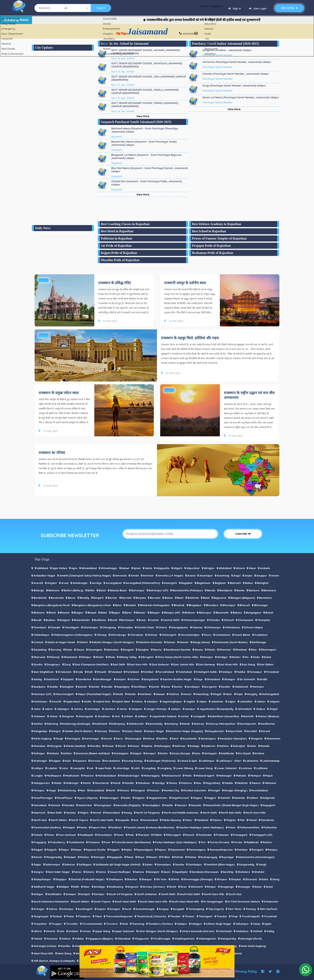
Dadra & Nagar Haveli (61, 642)
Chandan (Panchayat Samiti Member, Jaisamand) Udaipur (236, 74)
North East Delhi (231, 813)
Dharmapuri (269, 650)
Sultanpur (67, 909)
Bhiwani (64, 613)
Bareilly (84, 598)
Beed (206, 598)
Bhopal (92, 613)
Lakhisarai (252, 761)
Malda (58, 783)
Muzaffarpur (65, 798)
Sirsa (183, 887)
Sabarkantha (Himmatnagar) (256, 857)
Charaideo (126, 627)
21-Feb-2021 (108, 321)
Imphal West (122, 701)
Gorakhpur (140, 687)
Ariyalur (52, 583)
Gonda (95, 687)
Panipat (70, 827)
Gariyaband (151, 679)
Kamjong (172, 724)
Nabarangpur (110, 798)
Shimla (175, 879)
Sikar (87, 887)
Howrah (57, 701)
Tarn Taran (235, 909)
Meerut (256, 783)
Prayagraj (40, 842)
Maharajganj (152, 776)
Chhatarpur (214, 627)
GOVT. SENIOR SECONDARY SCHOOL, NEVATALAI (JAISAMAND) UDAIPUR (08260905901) (147, 65)
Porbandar (205, 835)
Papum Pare (99, 827)
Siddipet (64, 887)
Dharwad (39, 657)
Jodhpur (142, 716)
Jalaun (261, 701)
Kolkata (54, 753)
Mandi (117, 783)
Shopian (236, 879)
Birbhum (190, 613)
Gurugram (210, 687)
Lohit (137, 768)
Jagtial (190, 701)
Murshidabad (260, 790)
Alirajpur (209, 568)
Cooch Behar (242, 635)
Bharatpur (229, 605)
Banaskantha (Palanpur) (188, 590)
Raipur (65, 850)
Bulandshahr (82, 620)
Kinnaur (135, 746)
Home (197, 8)
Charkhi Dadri (146, 627)
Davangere (95, 650)
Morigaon (139, 790)
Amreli (135, 576)
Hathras (174, 694)
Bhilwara (39, 613)
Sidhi (76, 887)
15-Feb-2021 (48, 486)
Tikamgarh (205, 916)
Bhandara (212, 605)
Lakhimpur (208, 761)
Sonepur (71, 894)
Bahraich (235, 583)
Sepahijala (181, 872)
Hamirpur (258, 687)
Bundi (114, 620)
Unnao (86, 931)
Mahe (188, 776)
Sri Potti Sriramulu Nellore (243, 902)
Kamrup (199, 724)
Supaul (101, 909)
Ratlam (85, 857)
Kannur (116, 731)
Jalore (49, 709)
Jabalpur (152, 701)
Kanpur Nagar (155, 731)
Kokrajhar (239, 746)
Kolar (253, 746)
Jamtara (110, 709)
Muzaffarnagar (43, 798)
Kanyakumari (215, 731)
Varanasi (52, 939)
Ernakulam (65, 672)
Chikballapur (42, 635)
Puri (203, 842)
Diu (247, 657)
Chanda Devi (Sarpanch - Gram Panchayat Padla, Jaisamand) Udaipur (147, 183)
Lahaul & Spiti (188, 761)
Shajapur (61, 879)
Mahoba (241, 776)
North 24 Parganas (148, 813)
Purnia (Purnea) (220, 842)
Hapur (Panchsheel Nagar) (95, 694)
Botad (269, 613)
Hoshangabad (270, 694)
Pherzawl (144, 835)
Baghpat (220, 583)
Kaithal (38, 724)
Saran (78, 872)
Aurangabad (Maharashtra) (143, 583)
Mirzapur (39, 790)
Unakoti (73, 931)
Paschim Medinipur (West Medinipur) (201, 827)
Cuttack (39, 642)
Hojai (239, 694)
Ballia (91, 590)
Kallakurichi (136, 724)
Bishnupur (205, 613)
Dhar (254, 650)
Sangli (262, 864)
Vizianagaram (207, 939)
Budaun (50, 620)
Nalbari (254, 798)
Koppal (137, 753)
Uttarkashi (225, 931)
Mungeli (215, 790)
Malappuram (42, 783)
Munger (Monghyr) (236, 790)
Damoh (184, 642)
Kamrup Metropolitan (222, 724)
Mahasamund (172, 776)
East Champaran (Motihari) (92, 664)
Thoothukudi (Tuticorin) (151, 916)
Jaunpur (190, 709)
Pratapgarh (240, 835)
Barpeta (141, 598)
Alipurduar (193, 568)
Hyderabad (73, 701)
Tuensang (138, 924)
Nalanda (239, 798)
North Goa (40, 820)
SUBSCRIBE (243, 534)
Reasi (130, 857)
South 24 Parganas (121, 894)
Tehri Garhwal (268, 909)
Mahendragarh (205, 776)
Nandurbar (85, 805)
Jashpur (176, 709)
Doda (256, 657)
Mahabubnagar (130, 776)
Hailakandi (241, 687)
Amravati (121, 576)
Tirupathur (40, 924)
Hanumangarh (65, 694)
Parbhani (116, 827)
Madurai (89, 776)
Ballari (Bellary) (73, 590)
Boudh (38, 620)
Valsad (38, 939)
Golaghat (68, 687)
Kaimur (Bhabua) (269, 716)
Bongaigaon (254, 613)
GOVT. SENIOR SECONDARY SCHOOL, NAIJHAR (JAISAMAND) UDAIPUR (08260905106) (146, 52)
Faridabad (132, 672)
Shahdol (259, 872)
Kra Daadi (244, 753)
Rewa (141, 857)
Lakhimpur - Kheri (230, 761)
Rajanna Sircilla (95, 850)
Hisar (229, 694)
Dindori (236, 657)
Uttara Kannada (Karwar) (198, 931)
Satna (102, 872)
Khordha (95, 746)
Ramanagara (197, 850)
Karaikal (252, 731)
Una (62, 931)
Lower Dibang (184, 768)
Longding (150, 768)
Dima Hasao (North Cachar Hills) (178, 657)
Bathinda (193, 598)
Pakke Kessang (171, 820)
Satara (90, 872)
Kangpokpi (40, 731)
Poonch (190, 835)
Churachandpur (190, 635)
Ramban (242, 850)
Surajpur (115, 909)
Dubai (267, 657)
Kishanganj (164, 746)
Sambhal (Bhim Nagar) (221, 864)
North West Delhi (103, 820)
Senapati (154, 872)
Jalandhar (246, 701)
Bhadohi (131, 605)
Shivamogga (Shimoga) (198, 879)
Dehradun (113, 650)
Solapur (39, 894)
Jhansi (53, 716)
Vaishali (257, 931)
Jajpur (231, 701)
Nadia (127, 798)
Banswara (270, 590)
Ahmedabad (89, 568)
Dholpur (86, 657)
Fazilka (241, 672)
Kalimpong (118, 724)
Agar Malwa (60, 568)
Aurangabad (114, 583)
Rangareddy (54, 857)
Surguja (164, 909)
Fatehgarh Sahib (206, 672)
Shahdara (244, 872)
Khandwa (39, 746)
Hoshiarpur (41, 701)
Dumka (38, 664)
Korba (164, 753)
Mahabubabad (107, 776)
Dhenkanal (70, 657)
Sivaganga (227, 887)
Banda (211, 590)
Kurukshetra (112, 761)
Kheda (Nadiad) (76, 746)
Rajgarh (114, 850)
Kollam (67, 753)
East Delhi (119, 664)
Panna (83, 827)
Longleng (166, 768)
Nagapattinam (158, 798)
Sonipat (85, 894)
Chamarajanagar (194, 620)
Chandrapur (91, 627)
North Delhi (210, 813)
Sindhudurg (116, 887)
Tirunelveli (270, 916)
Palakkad (202, 820)
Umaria (50, 931)
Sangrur (39, 872)
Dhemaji (54, 657)
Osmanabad (150, 820)
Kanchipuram (248, 724)
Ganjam (121, 679)
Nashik (169, 805)
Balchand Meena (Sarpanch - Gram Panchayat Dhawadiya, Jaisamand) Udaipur (145, 130)
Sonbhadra (54, 894)
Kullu (68, 761)
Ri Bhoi (166, 857)
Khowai (109, 746)
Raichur (268, 842)
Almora (240, 568)
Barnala (126, 598)
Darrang (56, 650)
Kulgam (56, 761)
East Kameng (206, 664)
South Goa (235, 894)
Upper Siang (102, 931)
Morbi (112, 790)
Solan (269, 887)
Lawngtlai (79, 768)
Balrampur (138, 590)
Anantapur (206, 576)
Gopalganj (123, 687)
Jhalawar (39, 716)
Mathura (187, 783)
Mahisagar (225, 776)
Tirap (234, 916)
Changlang (109, 627)
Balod (102, 590)
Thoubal (175, 916)
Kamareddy (155, 724)
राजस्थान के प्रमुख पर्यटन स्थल (59, 393)
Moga (52, 790)
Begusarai (220, 598)
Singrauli (133, 887)
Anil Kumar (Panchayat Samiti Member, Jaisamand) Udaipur (237, 62)
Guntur (178, 687)
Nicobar (71, 813)
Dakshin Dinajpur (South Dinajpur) (113, 642)
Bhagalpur (195, 605)
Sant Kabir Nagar (59, 872)
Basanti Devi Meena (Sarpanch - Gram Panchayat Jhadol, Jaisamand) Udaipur (144, 143)
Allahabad (225, 568)
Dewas (199, 650)
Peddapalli (87, 835)
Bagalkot (187, 583)
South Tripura (102, 902)
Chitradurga (118, 635)
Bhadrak (179, 605)
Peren (120, 835)
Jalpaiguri (63, 709)
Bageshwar (204, 583)
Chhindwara (232, 627)
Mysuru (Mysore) (87, 798)
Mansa (173, 783)
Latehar (52, 768)
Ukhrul (38, 931)
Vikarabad (124, 939)
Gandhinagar (104, 679)
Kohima (224, 746)
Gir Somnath (247, 679)
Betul (118, 605)
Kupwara (81, 761)
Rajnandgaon (144, 850)
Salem (149, 864)
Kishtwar (180, 746)
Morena (124, 790)
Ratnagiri (99, 857)
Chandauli (40, 627)
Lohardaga (122, 768)
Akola (148, 568)
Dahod (83, 642)
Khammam (273, 739)
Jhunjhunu (104, 716)
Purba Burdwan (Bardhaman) (132, 842)
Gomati (82, 687)
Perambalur (105, 835)
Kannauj (102, 731)
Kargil (59, 739)
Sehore (139, 872)
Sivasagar (244, 887)
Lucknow (246, 768)
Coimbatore (223, 635)
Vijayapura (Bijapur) (100, 939)
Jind (117, 716)
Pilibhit (158, 835)
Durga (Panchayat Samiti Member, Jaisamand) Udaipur (234, 86)
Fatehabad (185, 672)
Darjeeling (40, 650)
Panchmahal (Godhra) (47, 827)
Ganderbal (85, 679)
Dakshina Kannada (150, 642)
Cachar (155, 620)
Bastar (169, 598)
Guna (167, 687)
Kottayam (211, 753)
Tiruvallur (72, 924)
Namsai (55, 805)
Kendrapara (208, 739)
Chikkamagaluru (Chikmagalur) (73, 635)
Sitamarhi (197, 887)
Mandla (129, 783)
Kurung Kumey (133, 761)
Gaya (199, 679)
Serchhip (228, 872)
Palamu (217, 820)
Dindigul (222, 657)
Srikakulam (271, 902)
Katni (175, 739)
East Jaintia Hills (184, 664)
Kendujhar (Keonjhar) (233, 739)
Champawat (246, 620)
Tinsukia (222, 916)
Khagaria (257, 739)
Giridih (263, 679)
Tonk (125, 924)
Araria (275, 576)
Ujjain (268, 924)
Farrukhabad (166, 672)
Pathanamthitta (250, 827)
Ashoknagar (80, 583)
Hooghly (252, 694)
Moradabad (97, 790)
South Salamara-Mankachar (51, 902)
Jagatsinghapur (172, 701)
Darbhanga (259, 642)
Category (213, 8)
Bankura (254, 590)
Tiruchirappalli (251, 916)
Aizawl (125, 568)
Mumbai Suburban (195, 790)
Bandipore (226, 590)
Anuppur (262, 576)
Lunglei (38, 776)
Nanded (69, 805)
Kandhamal (267, 724)
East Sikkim (266, 664)
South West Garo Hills (154, 902)
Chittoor (152, 635)
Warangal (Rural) (251, 939)
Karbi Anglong (43, 739)
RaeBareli (252, 842)
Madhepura (54, 776)
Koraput (151, 753)
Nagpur (211, 798)
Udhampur (242, 924)
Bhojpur (78, 613)
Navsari (182, 805)
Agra (74, 568)
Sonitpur (99, 894)
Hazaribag (202, 694)
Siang (276, 879)
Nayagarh (269, 805)
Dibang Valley (128, 657)
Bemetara (265, 598)
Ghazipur (230, 679)
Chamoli (229, 620)
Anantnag (223, 576)
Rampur (273, 850)
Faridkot (148, 672)
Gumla (155, 687)
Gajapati (68, 679)
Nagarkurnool (180, 798)
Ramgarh (258, 850)
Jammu (78, 709)
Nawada (196, 805)
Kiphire (148, 746)
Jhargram (68, 716)
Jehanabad (244, 709)
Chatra (163, 627)
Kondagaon (121, 753)
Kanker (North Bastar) (79, 731)
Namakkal (40, 805)
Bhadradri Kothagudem (155, 605)
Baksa (249, 583)
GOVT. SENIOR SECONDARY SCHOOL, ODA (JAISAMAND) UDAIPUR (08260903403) (149, 78)
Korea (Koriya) (181, 753)
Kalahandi (101, 724)
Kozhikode (227, 753)
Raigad (38, 850)
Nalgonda (268, 798)
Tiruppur (56, 924)
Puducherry (57, 842)
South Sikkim (81, 902)
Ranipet (71, 857)
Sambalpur (195, 864)
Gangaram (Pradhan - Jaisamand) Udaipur (227, 50)
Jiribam (128, 716)
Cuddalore (261, 635)
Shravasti (251, 879)
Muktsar (154, 790)
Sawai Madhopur (120, 872)
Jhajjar (274, 709)
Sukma (53, 909)
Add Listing (289, 8)
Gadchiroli (52, 679)
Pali (242, 820)
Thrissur (189, 916)
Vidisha (79, 939)
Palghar (231, 820)
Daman (171, 642)
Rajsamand (178, 850)
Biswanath (222, 613)
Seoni (167, 872)
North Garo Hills (256, 813)
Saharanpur (53, 864)
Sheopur (147, 879)
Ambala (265, 568)
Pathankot (270, 827)
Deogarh (128, 650)
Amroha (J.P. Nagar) (171, 576)
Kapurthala (235, 731)
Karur (120, 739)
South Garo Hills (214, 894)
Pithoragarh (173, 835)
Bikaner (141, 613)
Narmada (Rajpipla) (128, 805)
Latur (65, 768)
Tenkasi (57, 916)
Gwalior (226, 687)
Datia (69, 650)
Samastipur (164, 864)
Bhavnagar (261, 605)
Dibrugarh (147, 657)
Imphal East (103, 701)
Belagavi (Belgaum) (243, 598)
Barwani (155, 598)
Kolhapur (39, 753)
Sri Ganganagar (213, 902)
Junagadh (199, 716)
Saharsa (69, 864)
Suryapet (178, 909)
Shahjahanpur (42, 879)
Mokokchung (68, 790)
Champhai (264, 620)
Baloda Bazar (118, 590)
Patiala (38, 835)
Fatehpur (227, 672)
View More (143, 116)
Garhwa (135, 679)
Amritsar (148, 576)
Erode (79, 672)
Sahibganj (85, 864)
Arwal (65, 583)
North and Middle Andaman (181, 813)
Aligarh (178, 568)
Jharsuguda (86, 716)
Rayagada (116, 857)
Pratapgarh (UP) (262, 835)
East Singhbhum (44, 672)
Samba (180, 864)
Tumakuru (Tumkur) (161, 924)
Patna (50, 835)
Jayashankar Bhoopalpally (216, 709)
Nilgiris (84, 813)
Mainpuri (256, 776)
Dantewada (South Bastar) (231, 642)
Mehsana (270, 783)
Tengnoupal (41, 916)
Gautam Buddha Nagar (177, 679)
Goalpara (40, 687)
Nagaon (140, 798)
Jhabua (260, 709)
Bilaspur (155, 613)
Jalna (37, 709)
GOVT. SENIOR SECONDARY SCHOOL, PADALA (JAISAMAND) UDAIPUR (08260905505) (145, 91)
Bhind (52, 613)
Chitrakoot (137, 635)
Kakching (52, 724)
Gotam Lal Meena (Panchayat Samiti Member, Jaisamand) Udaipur (241, 97)
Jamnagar (94, 709)
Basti (180, 598)
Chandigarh (72, 627)
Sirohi (173, 887)
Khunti (122, 746)
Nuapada (123, 820)
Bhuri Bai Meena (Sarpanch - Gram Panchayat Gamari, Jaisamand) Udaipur (150, 170)
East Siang (249, 664)
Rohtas (192, 857)
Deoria (157, 650)
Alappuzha (163, 568)
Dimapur (208, 657)
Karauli (266, 731)
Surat (128, 909)
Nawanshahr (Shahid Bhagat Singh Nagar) (232, 805)
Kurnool (95, 761)
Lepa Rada (105, 768)
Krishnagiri (40, 761)
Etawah (102, 672)
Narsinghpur (153, 805)
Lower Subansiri (227, 768)
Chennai (197, 627)
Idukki (88, 701)
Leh (91, 768)
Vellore (66, 939)
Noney (128, 813)
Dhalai (211, 650)
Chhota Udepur (254, 627)
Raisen (77, 850)
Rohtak (179, 857)
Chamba (214, 620)
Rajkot (128, 850)
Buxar (142, 620)
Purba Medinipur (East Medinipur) (176, 842)
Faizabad (116, 672)
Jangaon (136, 709)
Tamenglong (196, 909)
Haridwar (146, 694)
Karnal (108, 739)
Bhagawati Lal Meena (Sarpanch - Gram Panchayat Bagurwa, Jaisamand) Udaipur (147, 156)
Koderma (209, 746)
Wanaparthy (228, 939)
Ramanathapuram (221, 850)
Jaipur (203, 701)
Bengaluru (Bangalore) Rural (52, 605)
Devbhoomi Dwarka (178, 650)
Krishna (259, 753)
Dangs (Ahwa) (201, 642)
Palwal (253, 820)
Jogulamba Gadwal (164, 716)
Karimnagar (92, 739)
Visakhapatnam (185, 939)
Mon (83, 790)
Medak (229, 783)
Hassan (160, 694)
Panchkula (267, 820)
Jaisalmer (217, 701)
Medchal (242, 783)
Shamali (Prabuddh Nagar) (88, 879)
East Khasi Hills (228, 664)
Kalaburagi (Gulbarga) (76, 724)
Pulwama (94, 842)
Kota (197, 753)
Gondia (108, 687)
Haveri (187, 694)
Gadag (38, 679)
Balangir (39, 590)
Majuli (269, 776)
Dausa (80, 650)
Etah (90, 672)
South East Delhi (190, 894)
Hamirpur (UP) (43, 694)
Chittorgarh (169, 635)
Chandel (55, 627)
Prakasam (222, 835)
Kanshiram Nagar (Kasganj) (186, 731)
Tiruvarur (112, 924)
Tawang (251, 909)
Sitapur (211, 887)
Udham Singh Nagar (219, 924)
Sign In (235, 8)
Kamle (186, 724)
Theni (98, 916)
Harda (119, 694)
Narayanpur (104, 805)
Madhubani (72, 776)
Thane (70, 916)
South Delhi (168, 894)
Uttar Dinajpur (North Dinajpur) (158, 931)
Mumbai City (171, 790)
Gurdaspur (193, 687)
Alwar (252, 568)
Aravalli (38, 583)
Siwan (258, 887)
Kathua (150, 739)
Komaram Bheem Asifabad (93, 753)
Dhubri (100, 657)
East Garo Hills (138, 664)
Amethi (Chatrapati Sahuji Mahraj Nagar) (85, 576)
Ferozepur (256, 672)
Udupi (257, 924)
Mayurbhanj (213, 783)
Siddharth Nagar (44, 887)
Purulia (238, 842)
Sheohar (132, 879)
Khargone (56, 746)
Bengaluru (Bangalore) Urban (92, 605)
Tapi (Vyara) (216, 909)
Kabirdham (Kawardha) (224, 716)
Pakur (189, 820)
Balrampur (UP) (159, 590)
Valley (270, 931)
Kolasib (265, 746)
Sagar (37, 864)
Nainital (225, 798)
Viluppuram (142, 939)
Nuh (136, 820)
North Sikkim (59, 820)
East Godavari (160, 664)
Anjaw (249, 576)
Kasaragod (134, 739)
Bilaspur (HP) (172, 613)
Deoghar (143, 650)
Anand (191, 576)
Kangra (56, 731)
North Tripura (80, 820)
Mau (198, 783)
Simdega (99, 887)
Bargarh (99, 598)
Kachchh (248, 716)
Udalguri (196, 924)
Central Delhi (171, 620)
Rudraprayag (209, 857)
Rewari (153, 857)
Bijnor (128, 613)
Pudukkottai (76, 842)
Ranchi (38, 857)
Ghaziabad (213, 679)
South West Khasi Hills (185, 902)
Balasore (54, 590)
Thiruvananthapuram (119, 916)
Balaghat (263, 583)
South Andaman (147, 894)
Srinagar (39, 909)
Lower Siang (205, 768)
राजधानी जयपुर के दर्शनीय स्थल (185, 283)
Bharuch (245, 605)
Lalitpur (39, 768)
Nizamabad (113, 813)
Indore (138, 701)
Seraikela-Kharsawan (205, 872)
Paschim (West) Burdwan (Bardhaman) (150, 827)
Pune (107, 842)
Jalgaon (274, 701)
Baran (72, 598)
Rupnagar (228, 857)
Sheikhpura (116, 879)
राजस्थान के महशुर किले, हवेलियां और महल (190, 338)
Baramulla (57, 598)
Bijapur (116, 613)
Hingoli (217, 694)
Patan (232, 827)
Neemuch (40, 813)
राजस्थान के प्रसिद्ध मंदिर (115, 283)
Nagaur (198, 798)
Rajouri (162, 850)
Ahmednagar (109, 568)
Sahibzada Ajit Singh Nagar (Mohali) (118, 864)
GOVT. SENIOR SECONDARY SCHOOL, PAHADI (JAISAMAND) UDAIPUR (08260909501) (145, 105)
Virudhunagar (162, 939)
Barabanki (40, 598)
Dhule (112, 657)
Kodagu (195, 746)
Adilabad (43, 568)
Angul (237, 576)
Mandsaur (144, 783)
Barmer (113, 598)
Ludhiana (262, 768)
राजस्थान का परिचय (52, 453)
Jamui (123, 709)
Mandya (160, 783)
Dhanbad (241, 650)
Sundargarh (85, 909)
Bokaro (238, 613)
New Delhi (56, 813)
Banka (241, 590)
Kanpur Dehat (133, 731)
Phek (131, 835)
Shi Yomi (161, 879)
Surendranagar (145, 909)
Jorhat (185, 716)
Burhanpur (128, 620)
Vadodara (242, 931)
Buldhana (100, 620)
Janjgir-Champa (156, 709)
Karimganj (74, 739)
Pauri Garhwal (67, 835)
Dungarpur (53, 664)
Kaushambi (190, 739)
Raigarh (52, 850)
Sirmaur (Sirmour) (154, 887)
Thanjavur (84, 916)
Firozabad (273, 672)
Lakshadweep (271, 761)
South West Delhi (125, 902)
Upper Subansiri (124, 931)
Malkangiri (72, 783)
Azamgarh (171, 583)
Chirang (102, 635)
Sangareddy (247, 864)
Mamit (87, 783)
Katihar (163, 739)
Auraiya (97, 583)
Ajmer (137, 568)
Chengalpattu (180, 627)
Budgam (65, 620)
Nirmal (97, 813)
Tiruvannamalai (92, 924)
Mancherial (102, 783)
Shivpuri (222, 879)
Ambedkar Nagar (45, 576)
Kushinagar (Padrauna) (161, 761)
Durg (68, 664)
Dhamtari (225, 650)
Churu (208, 635)
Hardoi (132, 694)
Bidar (104, 613)
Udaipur (182, 924)
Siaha (265, 879)
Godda (54, 687)
